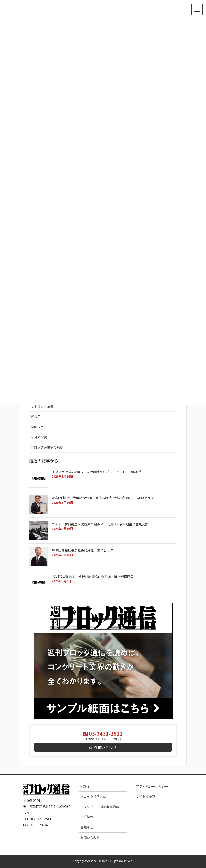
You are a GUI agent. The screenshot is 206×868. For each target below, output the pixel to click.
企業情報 (87, 817)
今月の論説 (39, 437)
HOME (85, 786)
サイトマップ (146, 796)
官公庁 (36, 416)
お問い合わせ (90, 837)
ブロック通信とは (93, 797)
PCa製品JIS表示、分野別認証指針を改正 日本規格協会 (98, 576)
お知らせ (87, 827)
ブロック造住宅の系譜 (47, 447)
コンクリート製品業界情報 (100, 807)
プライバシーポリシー (152, 786)
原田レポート (41, 427)
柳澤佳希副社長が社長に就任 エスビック (82, 550)
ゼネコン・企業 (42, 406)
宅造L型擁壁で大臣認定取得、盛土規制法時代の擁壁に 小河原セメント (106, 498)
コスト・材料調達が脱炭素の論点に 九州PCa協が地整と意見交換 (105, 524)
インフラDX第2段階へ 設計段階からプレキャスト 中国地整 (98, 472)
